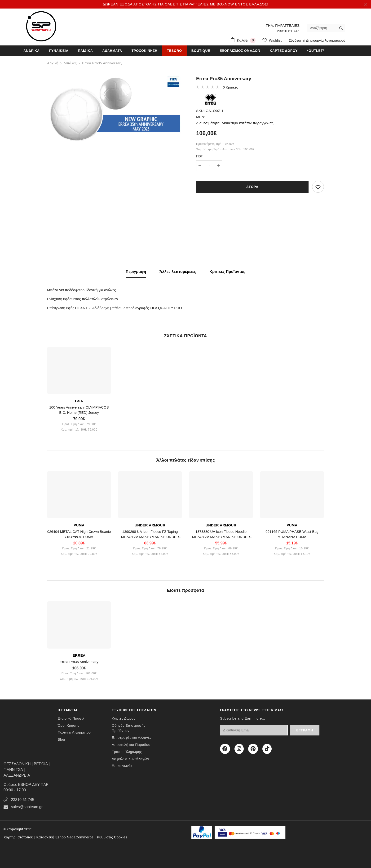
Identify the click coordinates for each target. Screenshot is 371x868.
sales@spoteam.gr (27, 807)
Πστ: (200, 156)
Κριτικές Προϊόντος (227, 272)
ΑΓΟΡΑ (252, 187)
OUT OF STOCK (64, 474)
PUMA (79, 525)
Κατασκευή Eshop (51, 837)
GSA (79, 401)
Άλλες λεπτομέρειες (178, 272)
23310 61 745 (288, 31)
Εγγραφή (305, 730)
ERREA (79, 655)
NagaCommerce (80, 837)
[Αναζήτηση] (322, 28)
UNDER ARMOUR (150, 525)
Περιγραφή (136, 272)
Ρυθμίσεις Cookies (112, 837)
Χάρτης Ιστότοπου (18, 837)
